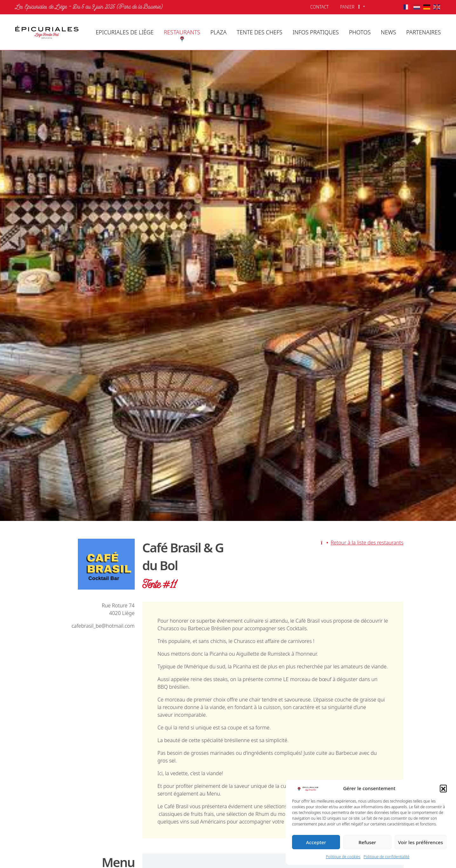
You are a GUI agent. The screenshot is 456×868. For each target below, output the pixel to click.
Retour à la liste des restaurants (362, 543)
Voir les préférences (421, 842)
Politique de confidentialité (387, 857)
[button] (443, 788)
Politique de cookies (343, 857)
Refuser (367, 842)
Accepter (316, 842)
